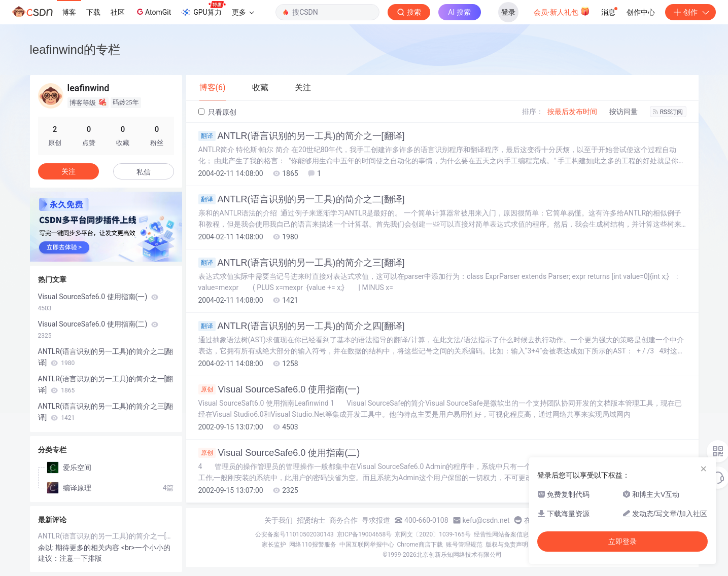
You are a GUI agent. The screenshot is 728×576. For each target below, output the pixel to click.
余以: (47, 548)
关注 (68, 171)
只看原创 (217, 112)
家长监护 (274, 545)
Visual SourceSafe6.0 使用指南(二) (279, 453)
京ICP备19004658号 (365, 534)
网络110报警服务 (313, 545)
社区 (118, 12)
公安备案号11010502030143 (294, 534)
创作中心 (641, 12)
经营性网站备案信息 (501, 534)
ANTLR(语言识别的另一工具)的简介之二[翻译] (302, 199)
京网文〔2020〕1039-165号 (433, 534)
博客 (69, 12)
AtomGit (153, 12)
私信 (144, 172)
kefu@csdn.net (486, 520)
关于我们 (279, 520)
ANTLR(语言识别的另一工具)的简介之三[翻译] (302, 263)
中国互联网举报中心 (367, 545)
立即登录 (622, 542)
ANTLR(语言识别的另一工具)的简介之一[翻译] (302, 136)
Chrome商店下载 (420, 545)
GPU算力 (203, 9)
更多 (243, 12)
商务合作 (343, 520)
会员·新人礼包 (562, 11)
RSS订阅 (668, 112)
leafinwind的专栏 (75, 49)
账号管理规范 (464, 545)
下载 (93, 12)
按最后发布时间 (572, 112)
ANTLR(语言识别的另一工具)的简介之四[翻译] (302, 326)
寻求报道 (376, 520)
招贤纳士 (311, 520)
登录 (508, 12)
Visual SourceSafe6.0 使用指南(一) (279, 389)
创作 (690, 12)
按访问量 (623, 112)
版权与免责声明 (507, 545)
